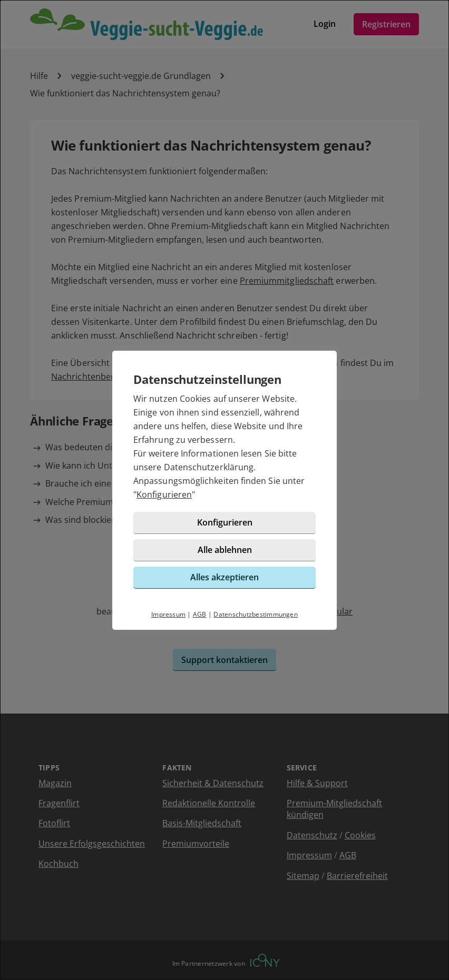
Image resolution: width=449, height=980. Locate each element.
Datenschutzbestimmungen (256, 614)
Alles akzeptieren (224, 577)
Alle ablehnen (225, 550)
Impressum (168, 614)
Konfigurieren (164, 494)
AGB (200, 614)
